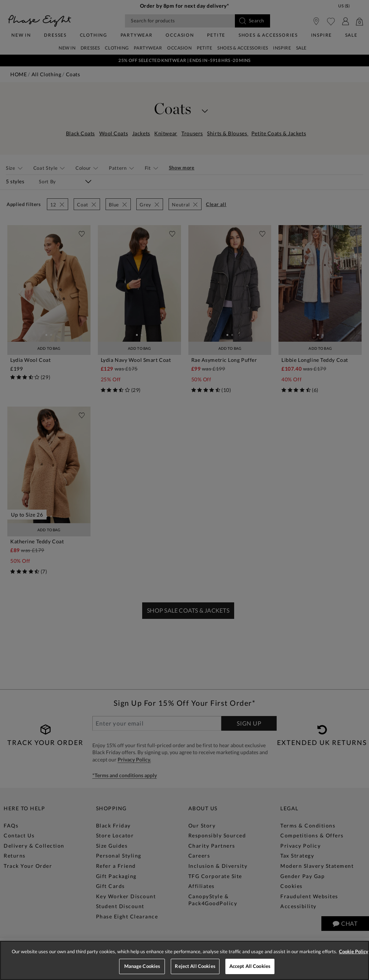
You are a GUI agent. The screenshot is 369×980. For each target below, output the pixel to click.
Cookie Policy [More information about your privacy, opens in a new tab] (354, 951)
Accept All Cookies (250, 966)
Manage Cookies (142, 966)
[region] (184, 960)
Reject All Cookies (195, 966)
